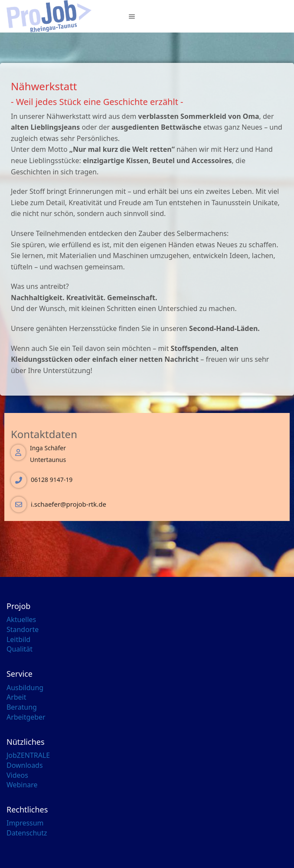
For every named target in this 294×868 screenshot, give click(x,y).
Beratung (22, 707)
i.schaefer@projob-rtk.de (69, 504)
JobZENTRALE (28, 755)
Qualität (20, 649)
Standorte (23, 629)
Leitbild (18, 639)
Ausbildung (25, 688)
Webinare (22, 785)
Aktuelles (21, 619)
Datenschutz (27, 833)
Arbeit (16, 697)
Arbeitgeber (26, 717)
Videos (17, 775)
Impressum (25, 823)
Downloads (25, 765)
